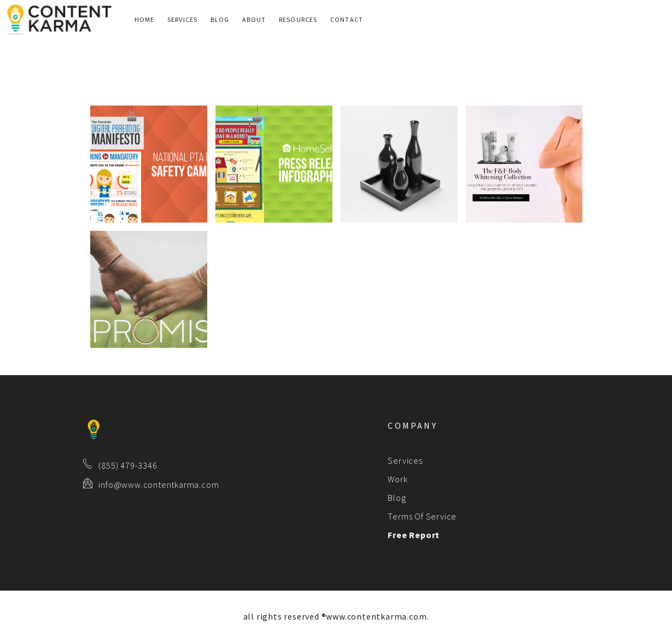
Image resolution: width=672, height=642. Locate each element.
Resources (298, 19)
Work (398, 479)
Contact (347, 19)
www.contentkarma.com (376, 616)
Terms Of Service (422, 516)
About (254, 19)
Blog (220, 19)
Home (145, 19)
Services (183, 19)
